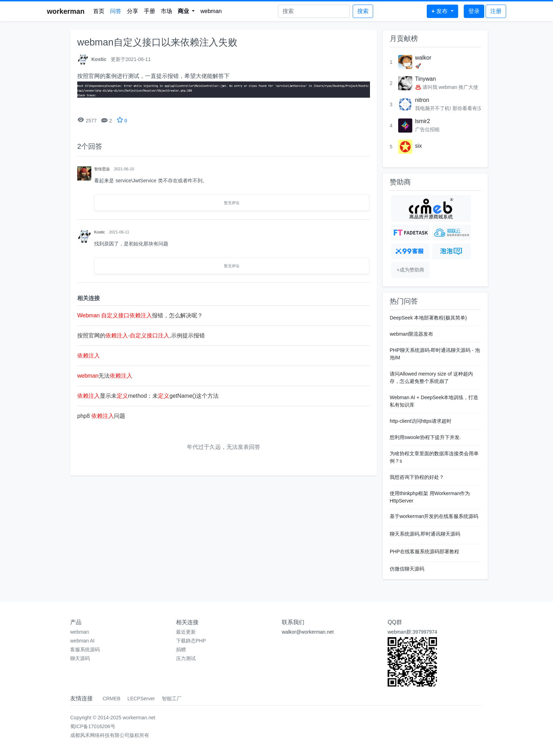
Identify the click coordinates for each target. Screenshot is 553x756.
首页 (99, 11)
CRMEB (112, 699)
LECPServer (141, 699)
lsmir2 (423, 121)
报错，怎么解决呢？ (140, 315)
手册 (150, 11)
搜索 (363, 11)
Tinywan (426, 79)
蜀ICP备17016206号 (93, 726)
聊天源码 (80, 658)
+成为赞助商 (410, 270)
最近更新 (186, 632)
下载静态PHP (191, 641)
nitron (422, 100)
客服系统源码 (85, 650)
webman (211, 11)
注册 (496, 11)
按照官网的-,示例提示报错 (141, 336)
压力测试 (186, 658)
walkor (423, 58)
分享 (133, 11)
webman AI (82, 641)
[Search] (314, 11)
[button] (186, 11)
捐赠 (181, 650)
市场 (166, 11)
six (419, 146)
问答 (116, 11)
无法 (105, 376)
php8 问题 (101, 416)
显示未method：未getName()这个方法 (148, 396)
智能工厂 (172, 699)
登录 (474, 11)
